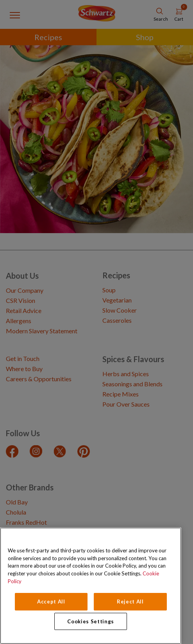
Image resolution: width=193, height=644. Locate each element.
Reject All (130, 602)
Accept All (51, 602)
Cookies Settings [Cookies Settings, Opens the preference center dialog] (91, 621)
